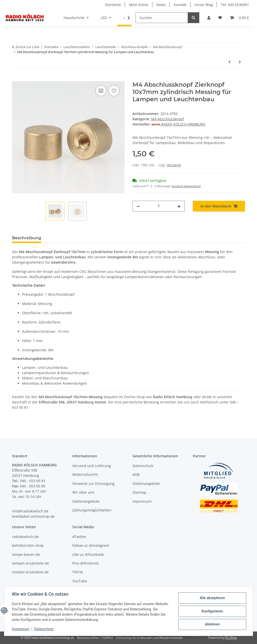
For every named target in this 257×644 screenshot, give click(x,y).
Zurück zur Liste (27, 47)
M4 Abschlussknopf (168, 119)
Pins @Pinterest (85, 563)
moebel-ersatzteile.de (30, 572)
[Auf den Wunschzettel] (114, 91)
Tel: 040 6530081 (235, 5)
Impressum (21, 629)
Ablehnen (212, 624)
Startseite (113, 5)
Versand (174, 165)
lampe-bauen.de (26, 554)
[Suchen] (162, 18)
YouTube (80, 581)
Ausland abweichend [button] (186, 186)
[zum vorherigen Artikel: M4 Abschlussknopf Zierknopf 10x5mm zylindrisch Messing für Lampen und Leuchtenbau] (230, 62)
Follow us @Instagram (91, 545)
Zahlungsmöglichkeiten (92, 510)
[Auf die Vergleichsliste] (101, 91)
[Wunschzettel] (220, 18)
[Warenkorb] (239, 18)
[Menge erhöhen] (179, 206)
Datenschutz (44, 629)
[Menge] (159, 206)
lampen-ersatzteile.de (30, 563)
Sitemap (139, 492)
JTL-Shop (231, 638)
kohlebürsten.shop (28, 545)
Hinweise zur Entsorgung (93, 484)
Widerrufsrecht (85, 474)
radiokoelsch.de (25, 537)
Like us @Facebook (88, 554)
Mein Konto (139, 5)
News (161, 5)
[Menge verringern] (138, 206)
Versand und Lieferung (92, 466)
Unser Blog (204, 5)
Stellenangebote (86, 501)
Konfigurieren (212, 611)
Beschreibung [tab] (27, 238)
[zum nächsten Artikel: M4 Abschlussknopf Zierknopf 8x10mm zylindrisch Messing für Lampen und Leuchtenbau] (240, 62)
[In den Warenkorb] (16, 78)
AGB (136, 474)
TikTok (78, 572)
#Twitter (79, 537)
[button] (209, 18)
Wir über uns (83, 492)
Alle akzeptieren (212, 598)
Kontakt (180, 5)
